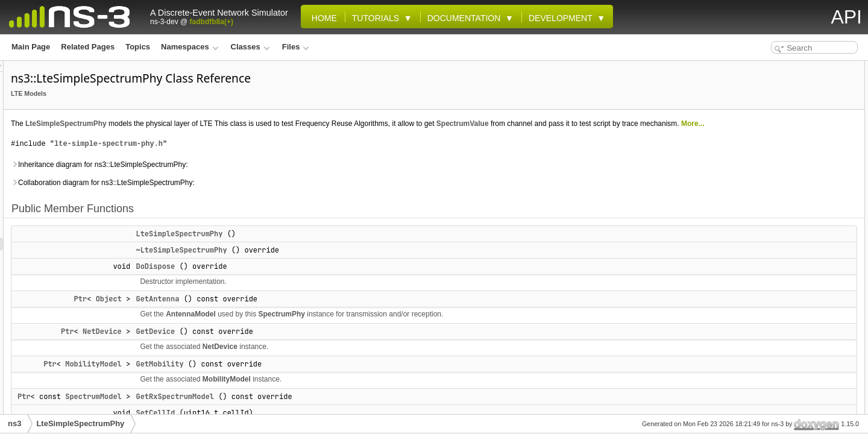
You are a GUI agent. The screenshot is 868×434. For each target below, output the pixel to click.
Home (322, 18)
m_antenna (762, 293)
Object (259, 312)
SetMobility (763, 213)
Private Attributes (764, 280)
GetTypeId (761, 266)
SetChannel (763, 187)
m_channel (762, 319)
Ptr (231, 312)
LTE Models (179, 93)
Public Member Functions (778, 68)
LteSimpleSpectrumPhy (217, 124)
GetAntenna (308, 312)
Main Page (31, 47)
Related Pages (88, 47)
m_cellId (758, 306)
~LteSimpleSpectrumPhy (332, 263)
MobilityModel (244, 377)
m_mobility (762, 346)
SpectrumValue (613, 124)
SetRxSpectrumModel (781, 227)
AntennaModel (341, 327)
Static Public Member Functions (788, 253)
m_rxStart (760, 373)
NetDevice (253, 345)
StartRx (756, 240)
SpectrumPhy (432, 327)
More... (306, 137)
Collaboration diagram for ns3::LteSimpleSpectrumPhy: (253, 196)
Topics (138, 47)
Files (296, 47)
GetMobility (310, 377)
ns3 (14, 423)
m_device (760, 333)
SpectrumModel (244, 410)
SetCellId (759, 174)
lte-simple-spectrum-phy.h (259, 157)
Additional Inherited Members (785, 386)
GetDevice (306, 345)
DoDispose (306, 280)
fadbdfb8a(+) (212, 22)
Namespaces (190, 47)
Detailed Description (769, 399)
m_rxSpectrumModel (779, 359)
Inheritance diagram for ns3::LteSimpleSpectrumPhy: (250, 178)
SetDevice (760, 200)
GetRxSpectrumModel (325, 410)
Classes (250, 47)
